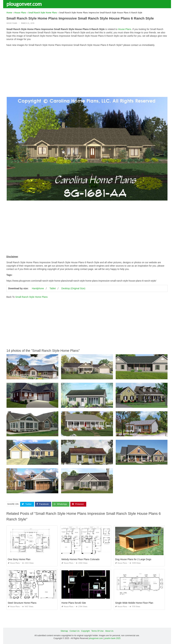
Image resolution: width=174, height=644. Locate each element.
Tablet (53, 288)
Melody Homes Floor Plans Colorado (81, 559)
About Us (109, 631)
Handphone (38, 288)
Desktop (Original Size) (73, 288)
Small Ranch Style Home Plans (31, 297)
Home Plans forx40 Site (74, 603)
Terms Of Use (97, 631)
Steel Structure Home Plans (22, 603)
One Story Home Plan (19, 559)
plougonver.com (24, 4)
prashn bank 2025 (113, 638)
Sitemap (64, 631)
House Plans (12, 23)
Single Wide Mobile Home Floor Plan (134, 603)
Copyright (85, 631)
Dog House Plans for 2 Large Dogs (133, 559)
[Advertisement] (87, 73)
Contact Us (75, 631)
